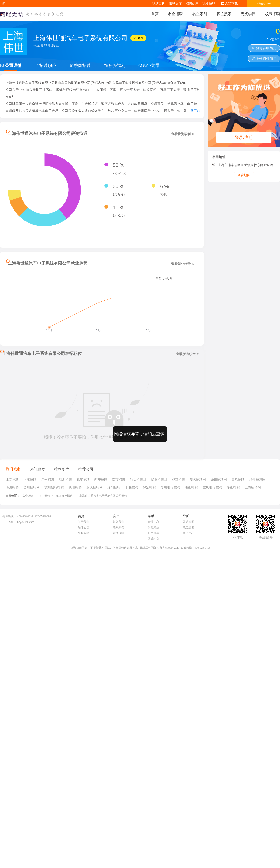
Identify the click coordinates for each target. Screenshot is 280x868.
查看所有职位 (188, 354)
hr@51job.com (26, 522)
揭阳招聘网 (159, 480)
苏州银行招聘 (170, 487)
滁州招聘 (12, 487)
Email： (12, 522)
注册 (267, 4)
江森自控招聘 (64, 496)
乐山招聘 (233, 487)
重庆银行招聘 (212, 487)
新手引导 (154, 533)
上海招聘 (30, 480)
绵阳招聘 (114, 487)
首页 (155, 14)
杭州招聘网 (257, 480)
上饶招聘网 (253, 487)
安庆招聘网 (94, 487)
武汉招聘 (83, 480)
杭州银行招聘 (54, 487)
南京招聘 (119, 480)
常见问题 (154, 527)
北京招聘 (12, 480)
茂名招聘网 (198, 480)
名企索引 (200, 14)
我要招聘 (209, 4)
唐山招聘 (191, 487)
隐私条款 (84, 533)
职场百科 (158, 4)
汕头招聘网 (138, 480)
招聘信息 (192, 4)
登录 (260, 4)
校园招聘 (273, 14)
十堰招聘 (132, 487)
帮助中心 (154, 522)
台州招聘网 (31, 487)
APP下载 (231, 4)
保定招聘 (149, 487)
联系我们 (119, 527)
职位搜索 (224, 14)
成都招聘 (178, 480)
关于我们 (84, 522)
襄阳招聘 (75, 487)
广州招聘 (48, 480)
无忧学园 (248, 14)
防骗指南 (154, 539)
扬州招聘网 (219, 480)
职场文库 (175, 4)
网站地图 (189, 522)
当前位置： (13, 496)
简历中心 (189, 533)
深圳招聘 (65, 480)
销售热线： (9, 516)
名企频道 (28, 496)
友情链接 (119, 533)
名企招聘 (175, 14)
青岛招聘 (238, 480)
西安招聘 (101, 480)
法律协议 (84, 527)
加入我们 (119, 522)
